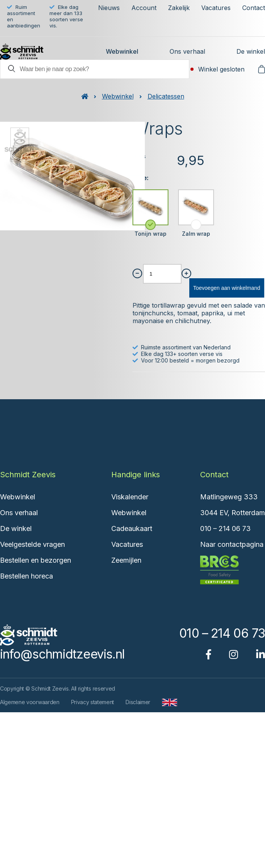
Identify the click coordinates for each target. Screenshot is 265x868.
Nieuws (109, 8)
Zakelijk (179, 8)
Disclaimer (138, 702)
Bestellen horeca (26, 576)
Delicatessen (166, 96)
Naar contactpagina (232, 544)
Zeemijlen (126, 560)
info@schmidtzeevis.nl (62, 654)
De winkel (251, 51)
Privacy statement (93, 702)
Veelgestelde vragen (32, 544)
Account (144, 8)
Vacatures (216, 8)
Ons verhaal (187, 51)
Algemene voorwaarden (30, 702)
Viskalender (130, 497)
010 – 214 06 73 (225, 528)
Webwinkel (122, 51)
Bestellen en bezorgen (36, 560)
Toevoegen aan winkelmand (227, 288)
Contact (254, 8)
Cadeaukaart (132, 528)
